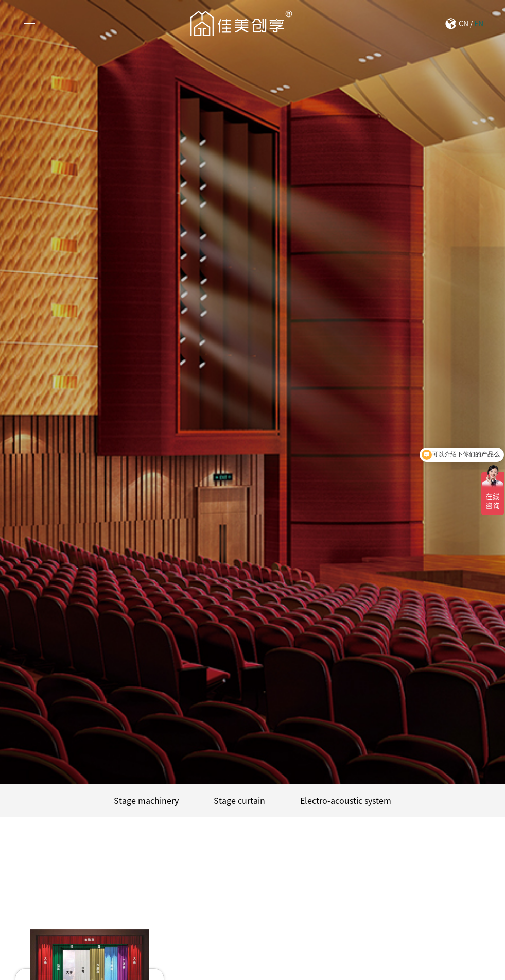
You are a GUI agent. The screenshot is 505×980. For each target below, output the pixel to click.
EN (479, 23)
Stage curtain (239, 800)
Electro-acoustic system (346, 800)
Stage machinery (146, 800)
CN (464, 23)
